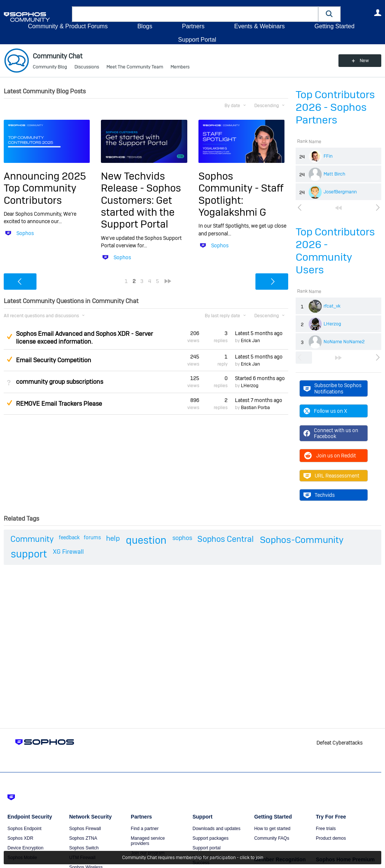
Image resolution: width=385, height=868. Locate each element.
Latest (259, 333)
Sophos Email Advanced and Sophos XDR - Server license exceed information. (85, 338)
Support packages (211, 838)
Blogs (145, 26)
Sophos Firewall (85, 829)
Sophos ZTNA (83, 838)
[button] (330, 14)
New (364, 61)
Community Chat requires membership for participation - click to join (193, 858)
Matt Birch (334, 174)
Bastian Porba (255, 408)
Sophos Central (225, 539)
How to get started (272, 829)
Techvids (319, 495)
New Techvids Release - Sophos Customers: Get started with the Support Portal (141, 200)
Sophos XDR (20, 838)
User (378, 13)
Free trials (326, 829)
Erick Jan (250, 341)
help (113, 538)
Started (260, 378)
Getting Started (334, 26)
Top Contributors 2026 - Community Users (335, 251)
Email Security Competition (54, 360)
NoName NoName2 (344, 342)
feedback (69, 537)
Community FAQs (272, 838)
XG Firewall (68, 552)
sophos (182, 538)
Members (180, 67)
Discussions (87, 67)
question (146, 540)
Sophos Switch (84, 848)
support (29, 554)
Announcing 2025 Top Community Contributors (45, 188)
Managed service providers (148, 841)
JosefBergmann (340, 192)
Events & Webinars (260, 26)
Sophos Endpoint (24, 829)
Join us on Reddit (330, 456)
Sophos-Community (302, 540)
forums (92, 537)
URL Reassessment (331, 476)
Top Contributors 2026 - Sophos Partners (335, 107)
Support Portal (197, 40)
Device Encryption (26, 848)
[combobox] (195, 14)
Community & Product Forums (68, 26)
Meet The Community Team (135, 67)
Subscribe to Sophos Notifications (332, 388)
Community (32, 539)
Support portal (206, 848)
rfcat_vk (332, 306)
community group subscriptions (60, 382)
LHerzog (332, 324)
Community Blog (50, 67)
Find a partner (145, 829)
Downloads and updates (217, 829)
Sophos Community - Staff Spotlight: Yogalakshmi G (241, 194)
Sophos (25, 233)
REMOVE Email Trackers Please (59, 404)
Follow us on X (325, 411)
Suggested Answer (9, 337)
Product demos (331, 838)
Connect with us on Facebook (331, 433)
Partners (193, 26)
